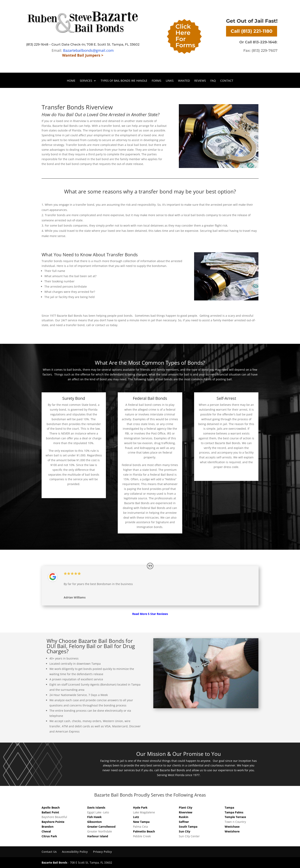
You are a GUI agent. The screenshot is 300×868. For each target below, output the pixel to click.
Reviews (200, 81)
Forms (157, 81)
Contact (227, 81)
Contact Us (49, 852)
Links (170, 81)
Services (86, 81)
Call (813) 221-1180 (252, 31)
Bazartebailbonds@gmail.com (88, 50)
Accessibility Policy (75, 852)
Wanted (184, 81)
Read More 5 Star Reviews (150, 614)
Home (71, 81)
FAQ (213, 81)
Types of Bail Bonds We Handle (124, 81)
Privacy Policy (102, 852)
